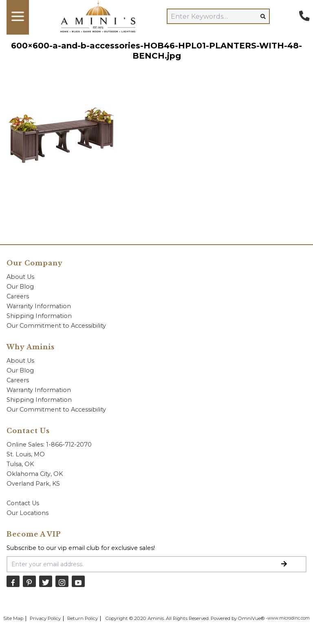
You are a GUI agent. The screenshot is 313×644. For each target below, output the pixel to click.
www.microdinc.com (289, 618)
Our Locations (28, 513)
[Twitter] (46, 581)
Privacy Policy (45, 618)
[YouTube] (78, 581)
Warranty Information (39, 306)
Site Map (13, 618)
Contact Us (23, 503)
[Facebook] (13, 581)
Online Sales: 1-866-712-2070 (49, 445)
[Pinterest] (29, 581)
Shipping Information (39, 316)
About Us (20, 277)
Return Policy (83, 618)
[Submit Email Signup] (284, 564)
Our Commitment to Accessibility (56, 326)
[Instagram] (62, 581)
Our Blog (20, 287)
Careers (18, 296)
